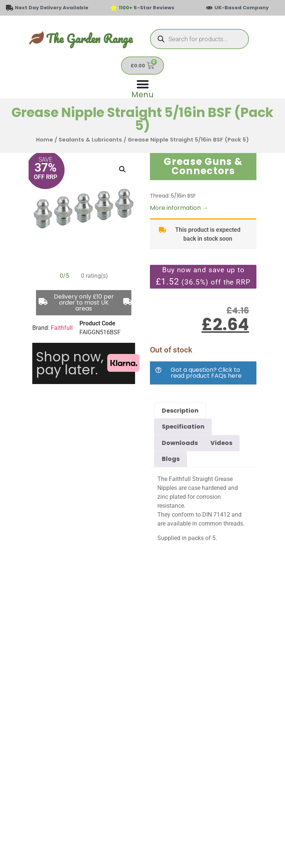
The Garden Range (89, 38)
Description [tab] (180, 411)
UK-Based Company (242, 8)
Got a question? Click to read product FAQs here (206, 373)
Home (45, 140)
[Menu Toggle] (142, 88)
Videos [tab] (221, 443)
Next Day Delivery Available (52, 8)
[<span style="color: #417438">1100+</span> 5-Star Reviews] (114, 8)
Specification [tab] (183, 427)
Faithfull (62, 328)
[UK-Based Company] (209, 8)
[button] (122, 169)
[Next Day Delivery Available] (10, 8)
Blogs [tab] (171, 459)
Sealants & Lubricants (90, 140)
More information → (179, 208)
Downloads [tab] (180, 443)
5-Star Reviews (147, 8)
